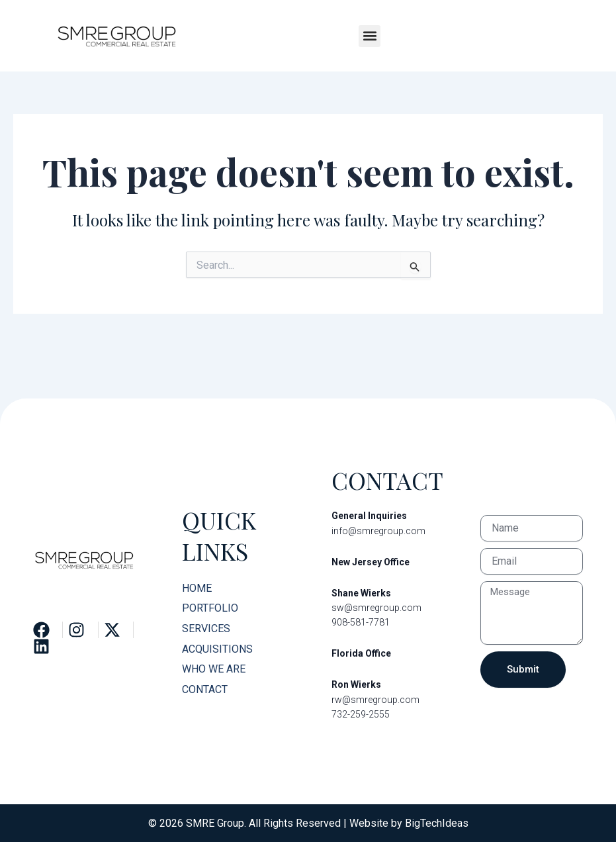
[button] (370, 36)
